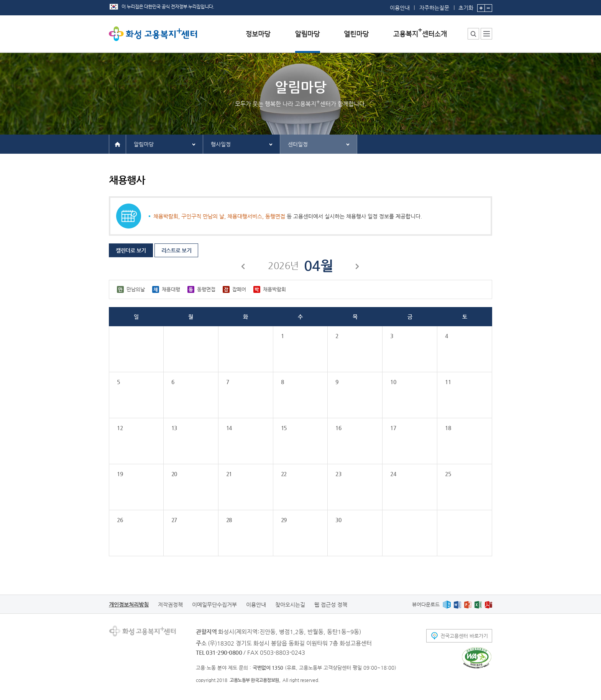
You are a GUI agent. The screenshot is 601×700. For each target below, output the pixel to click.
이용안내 (400, 8)
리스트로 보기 (177, 250)
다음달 (358, 268)
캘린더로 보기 (131, 250)
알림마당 (144, 144)
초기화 (466, 5)
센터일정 (298, 144)
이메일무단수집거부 (214, 605)
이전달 (243, 268)
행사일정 (221, 144)
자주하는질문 (434, 8)
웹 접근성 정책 (331, 605)
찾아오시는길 (290, 605)
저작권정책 (170, 605)
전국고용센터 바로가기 (464, 636)
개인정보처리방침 (129, 605)
